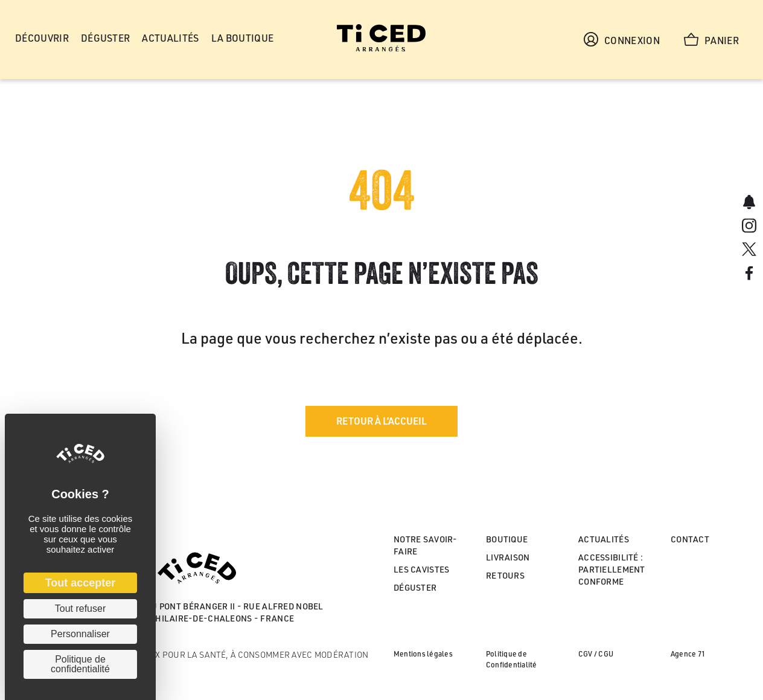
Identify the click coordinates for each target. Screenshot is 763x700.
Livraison (508, 557)
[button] (381, 421)
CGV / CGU (596, 654)
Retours (505, 575)
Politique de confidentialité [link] (80, 664)
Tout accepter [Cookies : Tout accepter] (81, 583)
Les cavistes (421, 569)
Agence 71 (688, 654)
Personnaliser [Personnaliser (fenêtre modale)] (80, 634)
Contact (690, 539)
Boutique (507, 539)
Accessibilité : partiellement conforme (612, 570)
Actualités (604, 539)
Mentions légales (423, 654)
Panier (711, 39)
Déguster (415, 587)
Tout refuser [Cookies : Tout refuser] (80, 608)
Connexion (622, 39)
